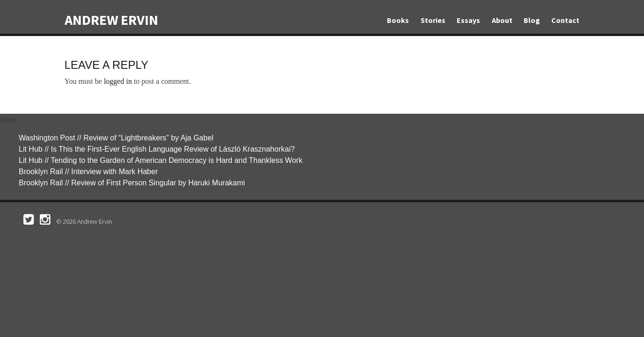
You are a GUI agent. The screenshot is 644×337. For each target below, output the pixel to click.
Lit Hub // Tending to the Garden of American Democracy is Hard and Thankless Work (161, 160)
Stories (433, 20)
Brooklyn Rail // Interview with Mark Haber (88, 172)
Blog (532, 20)
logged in (118, 81)
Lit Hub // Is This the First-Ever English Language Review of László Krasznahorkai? (157, 149)
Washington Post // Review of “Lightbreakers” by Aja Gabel (116, 138)
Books (398, 20)
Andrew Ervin (111, 20)
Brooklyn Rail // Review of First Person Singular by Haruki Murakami (132, 183)
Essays (468, 20)
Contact (565, 20)
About (502, 20)
